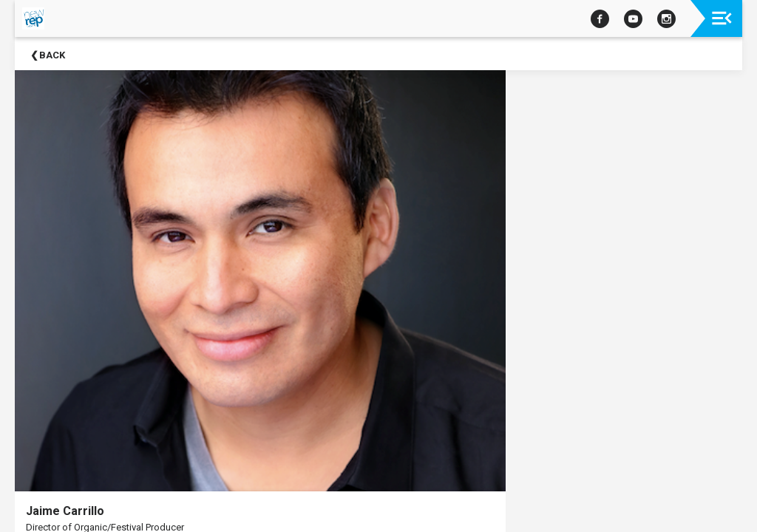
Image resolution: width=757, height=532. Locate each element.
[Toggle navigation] (722, 18)
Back (52, 55)
